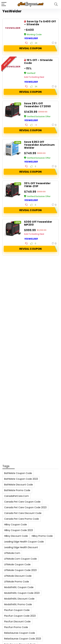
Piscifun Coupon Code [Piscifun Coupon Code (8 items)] (17, 610)
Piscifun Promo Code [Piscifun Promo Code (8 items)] (16, 627)
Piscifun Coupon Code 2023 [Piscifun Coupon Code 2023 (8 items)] (20, 616)
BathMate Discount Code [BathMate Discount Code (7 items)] (19, 485)
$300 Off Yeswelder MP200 (38, 223)
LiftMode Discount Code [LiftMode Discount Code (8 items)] (18, 576)
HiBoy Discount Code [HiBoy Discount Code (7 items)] (16, 536)
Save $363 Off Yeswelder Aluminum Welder (39, 145)
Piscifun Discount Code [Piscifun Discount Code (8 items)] (17, 622)
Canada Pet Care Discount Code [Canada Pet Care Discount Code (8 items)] (23, 513)
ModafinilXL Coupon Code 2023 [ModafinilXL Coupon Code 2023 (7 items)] (22, 593)
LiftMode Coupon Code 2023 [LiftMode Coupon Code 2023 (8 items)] (20, 570)
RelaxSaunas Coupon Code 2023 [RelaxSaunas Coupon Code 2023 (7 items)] (23, 639)
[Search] (56, 4)
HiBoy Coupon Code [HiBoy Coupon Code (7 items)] (16, 525)
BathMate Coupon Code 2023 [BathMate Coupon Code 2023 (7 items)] (21, 479)
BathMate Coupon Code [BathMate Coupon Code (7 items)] (18, 473)
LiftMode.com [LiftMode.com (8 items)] (12, 553)
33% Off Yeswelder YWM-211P (37, 185)
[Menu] (4, 4)
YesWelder (31, 38)
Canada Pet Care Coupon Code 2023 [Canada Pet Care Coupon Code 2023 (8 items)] (25, 507)
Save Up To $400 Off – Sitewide (40, 23)
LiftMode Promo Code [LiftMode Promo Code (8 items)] (17, 582)
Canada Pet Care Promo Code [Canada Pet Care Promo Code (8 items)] (22, 519)
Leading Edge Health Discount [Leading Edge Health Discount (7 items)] (21, 547)
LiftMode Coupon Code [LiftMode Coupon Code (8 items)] (17, 564)
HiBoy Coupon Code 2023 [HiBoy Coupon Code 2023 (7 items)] (19, 530)
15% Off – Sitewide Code (38, 62)
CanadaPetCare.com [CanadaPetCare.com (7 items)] (17, 496)
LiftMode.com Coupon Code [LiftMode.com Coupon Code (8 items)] (20, 559)
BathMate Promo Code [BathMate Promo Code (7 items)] (17, 490)
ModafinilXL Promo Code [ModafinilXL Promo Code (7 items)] (18, 604)
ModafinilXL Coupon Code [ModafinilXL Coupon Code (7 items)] (19, 587)
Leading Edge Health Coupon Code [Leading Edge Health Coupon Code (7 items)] (24, 542)
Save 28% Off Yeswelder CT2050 (37, 105)
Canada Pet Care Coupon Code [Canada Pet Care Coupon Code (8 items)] (22, 502)
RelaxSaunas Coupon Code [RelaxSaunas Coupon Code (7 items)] (20, 633)
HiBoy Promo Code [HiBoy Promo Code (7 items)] (42, 536)
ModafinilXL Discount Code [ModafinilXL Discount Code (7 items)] (19, 599)
